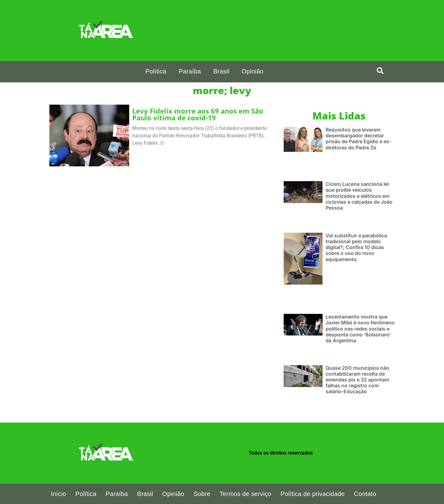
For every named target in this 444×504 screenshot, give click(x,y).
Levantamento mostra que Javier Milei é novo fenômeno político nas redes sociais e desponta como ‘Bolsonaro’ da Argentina (360, 329)
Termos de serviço (246, 494)
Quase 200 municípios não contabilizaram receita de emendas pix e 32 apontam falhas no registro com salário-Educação (357, 380)
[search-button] (380, 71)
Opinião (252, 71)
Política (156, 71)
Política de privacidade (313, 494)
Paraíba (190, 71)
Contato (365, 494)
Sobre (202, 494)
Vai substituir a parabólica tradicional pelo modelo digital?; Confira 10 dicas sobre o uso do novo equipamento (356, 247)
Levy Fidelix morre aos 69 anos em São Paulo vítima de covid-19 (198, 114)
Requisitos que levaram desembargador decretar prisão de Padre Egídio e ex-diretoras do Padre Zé (358, 139)
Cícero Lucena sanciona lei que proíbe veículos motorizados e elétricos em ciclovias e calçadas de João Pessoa (359, 196)
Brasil (221, 71)
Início (59, 494)
